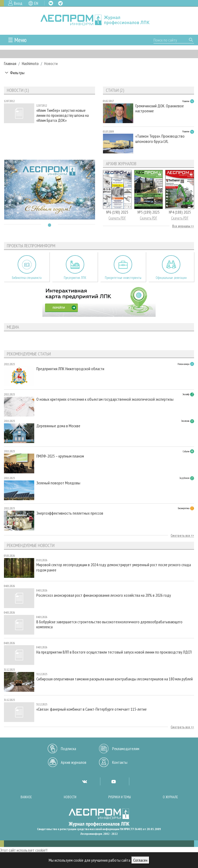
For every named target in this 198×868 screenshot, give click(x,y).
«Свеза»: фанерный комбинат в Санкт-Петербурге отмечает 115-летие (91, 709)
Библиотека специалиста (27, 278)
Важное (26, 797)
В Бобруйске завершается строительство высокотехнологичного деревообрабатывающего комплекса (109, 624)
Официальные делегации (171, 278)
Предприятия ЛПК (75, 278)
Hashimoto (30, 63)
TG (60, 3)
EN (36, 3)
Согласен (140, 860)
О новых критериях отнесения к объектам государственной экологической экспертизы (105, 399)
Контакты (120, 762)
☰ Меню (17, 40)
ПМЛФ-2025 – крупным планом (60, 456)
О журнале (170, 797)
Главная (10, 63)
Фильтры (17, 73)
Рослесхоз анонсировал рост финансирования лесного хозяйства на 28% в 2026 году (104, 595)
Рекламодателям (126, 749)
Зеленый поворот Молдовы (58, 483)
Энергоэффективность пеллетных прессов (70, 513)
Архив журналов (74, 762)
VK (51, 3)
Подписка (68, 749)
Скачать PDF (117, 218)
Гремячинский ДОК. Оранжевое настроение (160, 108)
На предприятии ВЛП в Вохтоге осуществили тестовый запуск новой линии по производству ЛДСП (114, 652)
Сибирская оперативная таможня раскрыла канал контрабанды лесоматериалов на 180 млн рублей (115, 679)
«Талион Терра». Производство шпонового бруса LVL (160, 139)
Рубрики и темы (120, 797)
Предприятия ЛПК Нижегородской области (70, 369)
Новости (70, 797)
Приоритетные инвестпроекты (123, 278)
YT (113, 781)
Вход (18, 3)
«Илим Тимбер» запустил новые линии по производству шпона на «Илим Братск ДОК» (63, 115)
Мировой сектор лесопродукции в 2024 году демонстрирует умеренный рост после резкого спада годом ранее (114, 567)
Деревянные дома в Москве (58, 426)
